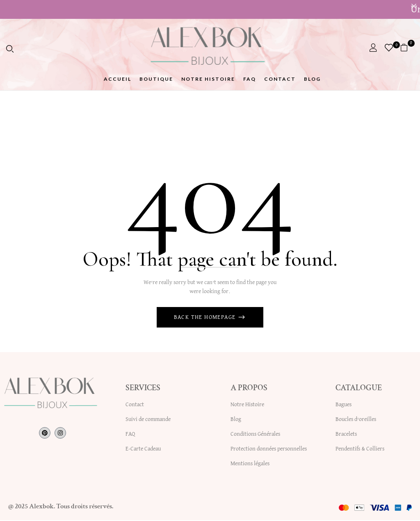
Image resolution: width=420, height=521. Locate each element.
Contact (135, 405)
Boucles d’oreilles (356, 420)
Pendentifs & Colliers (360, 450)
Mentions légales (250, 464)
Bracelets (346, 435)
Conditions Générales (255, 435)
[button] (407, 48)
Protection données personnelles (269, 450)
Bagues (344, 405)
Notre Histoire (247, 405)
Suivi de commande (148, 420)
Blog (236, 420)
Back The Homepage (206, 319)
